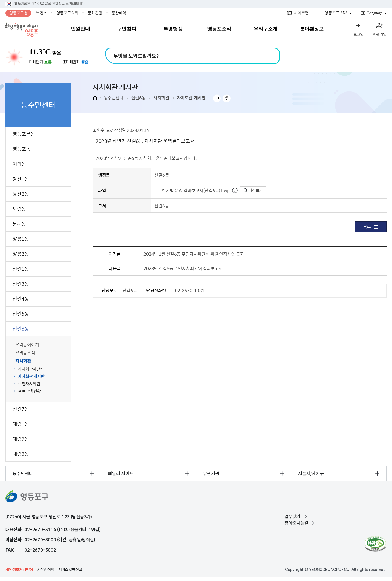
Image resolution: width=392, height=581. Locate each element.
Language (375, 13)
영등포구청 (19, 13)
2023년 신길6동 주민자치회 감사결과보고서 (183, 268)
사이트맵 (301, 13)
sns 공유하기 (227, 98)
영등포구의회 (67, 13)
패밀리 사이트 (121, 473)
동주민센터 (114, 97)
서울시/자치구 (311, 473)
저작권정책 (46, 570)
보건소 (42, 13)
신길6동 (138, 97)
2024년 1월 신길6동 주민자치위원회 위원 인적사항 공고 (194, 254)
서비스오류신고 (70, 570)
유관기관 (211, 473)
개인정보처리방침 (19, 570)
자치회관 (161, 97)
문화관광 (95, 13)
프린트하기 (217, 98)
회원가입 (380, 34)
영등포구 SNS (336, 13)
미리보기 (253, 190)
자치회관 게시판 (191, 97)
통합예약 (119, 13)
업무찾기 (292, 516)
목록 (371, 227)
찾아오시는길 (296, 523)
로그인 (359, 34)
